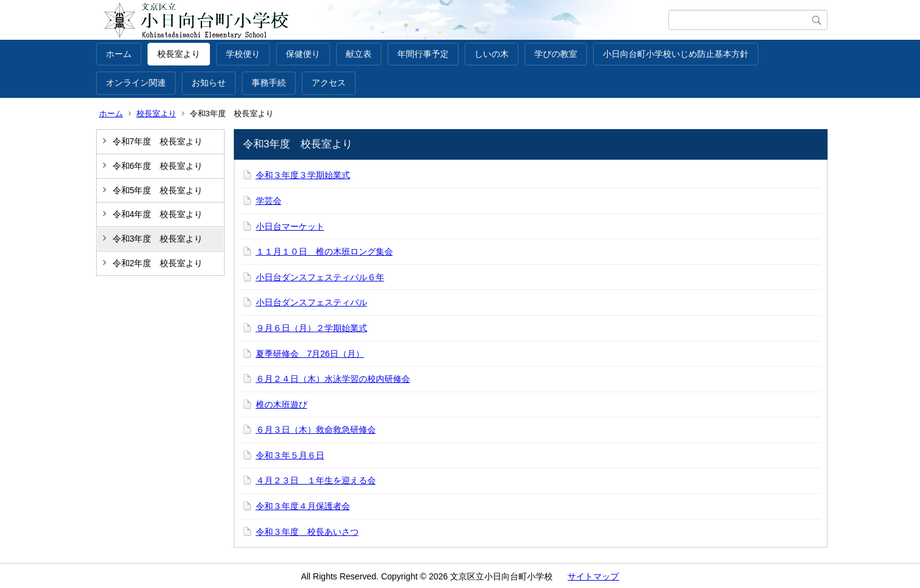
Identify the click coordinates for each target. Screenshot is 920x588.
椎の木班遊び (282, 404)
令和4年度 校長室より (158, 214)
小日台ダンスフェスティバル (312, 302)
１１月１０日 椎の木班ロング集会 (324, 251)
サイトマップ (593, 576)
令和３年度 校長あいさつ (307, 532)
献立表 (359, 54)
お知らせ (209, 83)
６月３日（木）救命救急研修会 (316, 430)
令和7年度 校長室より (158, 141)
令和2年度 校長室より (158, 263)
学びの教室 (556, 54)
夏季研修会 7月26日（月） (310, 354)
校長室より (179, 54)
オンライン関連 (136, 83)
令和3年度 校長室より (158, 239)
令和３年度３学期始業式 (303, 175)
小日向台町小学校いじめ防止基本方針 (676, 54)
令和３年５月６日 (290, 455)
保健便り (303, 54)
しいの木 (492, 54)
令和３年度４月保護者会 (303, 506)
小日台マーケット (290, 226)
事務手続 (269, 83)
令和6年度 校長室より (158, 166)
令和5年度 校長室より (158, 190)
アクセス (329, 83)
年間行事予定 (423, 54)
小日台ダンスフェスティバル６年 (320, 277)
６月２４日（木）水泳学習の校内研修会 (333, 379)
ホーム (119, 54)
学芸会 (269, 201)
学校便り (243, 54)
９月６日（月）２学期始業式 (312, 328)
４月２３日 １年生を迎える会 (316, 480)
